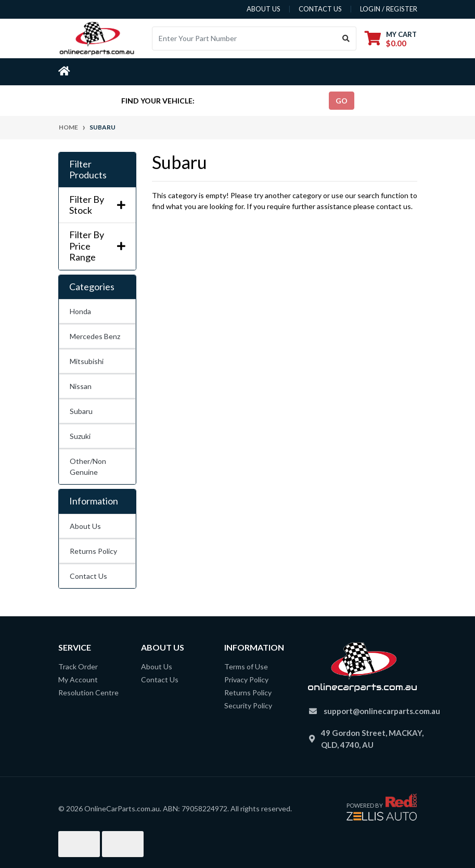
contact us (320, 9)
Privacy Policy (246, 679)
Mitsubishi (87, 361)
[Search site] (346, 38)
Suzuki (80, 436)
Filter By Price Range (97, 246)
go (342, 101)
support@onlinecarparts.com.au (382, 711)
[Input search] (244, 38)
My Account (78, 679)
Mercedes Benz (95, 336)
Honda (80, 311)
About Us (85, 526)
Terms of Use (246, 666)
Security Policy (248, 705)
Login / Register (389, 9)
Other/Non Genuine (88, 467)
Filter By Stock (97, 205)
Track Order (78, 666)
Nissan (81, 386)
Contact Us (88, 576)
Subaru (81, 411)
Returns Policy (93, 551)
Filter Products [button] (88, 170)
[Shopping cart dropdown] (391, 39)
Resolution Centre (88, 692)
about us (264, 9)
